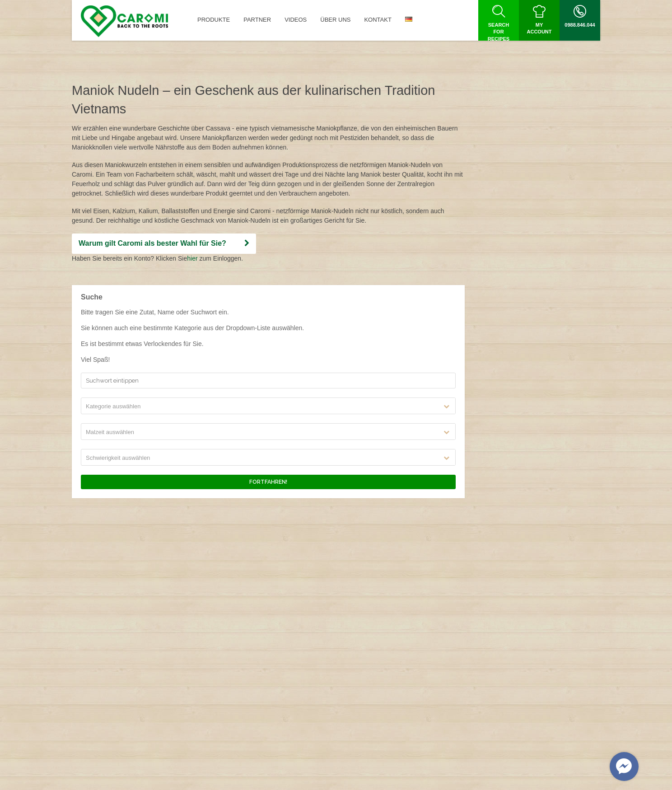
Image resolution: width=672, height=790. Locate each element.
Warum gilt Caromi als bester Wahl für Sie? (164, 243)
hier (192, 258)
